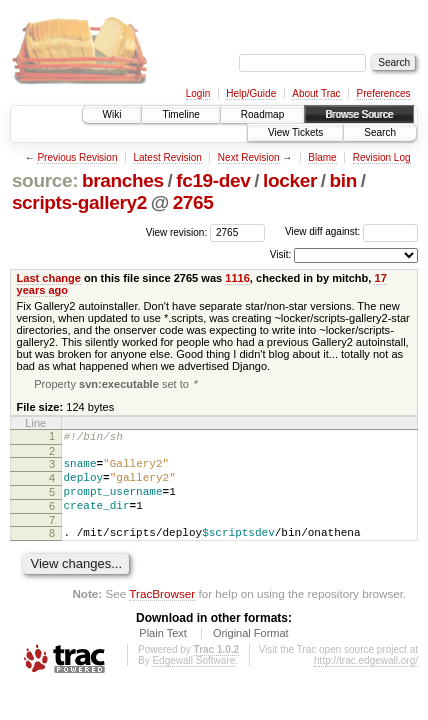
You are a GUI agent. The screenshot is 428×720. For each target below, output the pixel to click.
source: (45, 180)
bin (342, 180)
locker (290, 180)
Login (198, 93)
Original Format (251, 653)
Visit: (281, 254)
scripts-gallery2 (79, 202)
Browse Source (359, 114)
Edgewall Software (193, 680)
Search (380, 132)
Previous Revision (77, 157)
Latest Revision (167, 157)
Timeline (180, 114)
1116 (237, 278)
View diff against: (351, 231)
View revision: (177, 231)
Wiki (112, 114)
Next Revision (249, 157)
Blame (322, 157)
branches (123, 180)
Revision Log (382, 157)
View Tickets (295, 132)
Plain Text (163, 653)
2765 (193, 202)
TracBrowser (162, 613)
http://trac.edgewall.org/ (366, 680)
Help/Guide (251, 93)
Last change (49, 278)
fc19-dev (213, 180)
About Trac (316, 93)
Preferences (384, 93)
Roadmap (262, 114)
